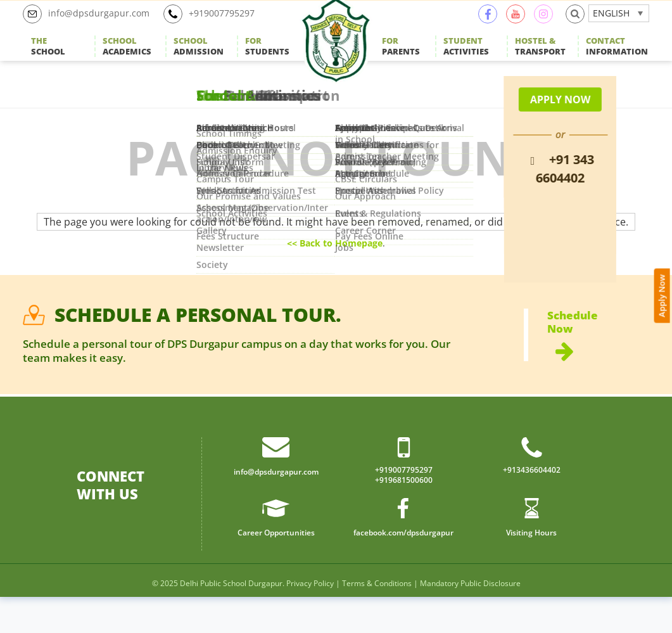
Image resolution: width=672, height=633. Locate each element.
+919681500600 (404, 515)
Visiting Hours (532, 568)
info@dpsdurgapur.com (92, 28)
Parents (401, 60)
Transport (540, 60)
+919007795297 (226, 28)
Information (617, 60)
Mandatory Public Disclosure (470, 619)
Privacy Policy (310, 619)
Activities (466, 60)
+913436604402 (532, 503)
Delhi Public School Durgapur (231, 619)
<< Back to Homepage (335, 270)
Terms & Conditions (377, 619)
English (611, 27)
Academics (127, 60)
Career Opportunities (276, 568)
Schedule (598, 364)
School (48, 60)
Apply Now (663, 255)
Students (267, 60)
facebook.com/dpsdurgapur (403, 568)
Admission (199, 60)
